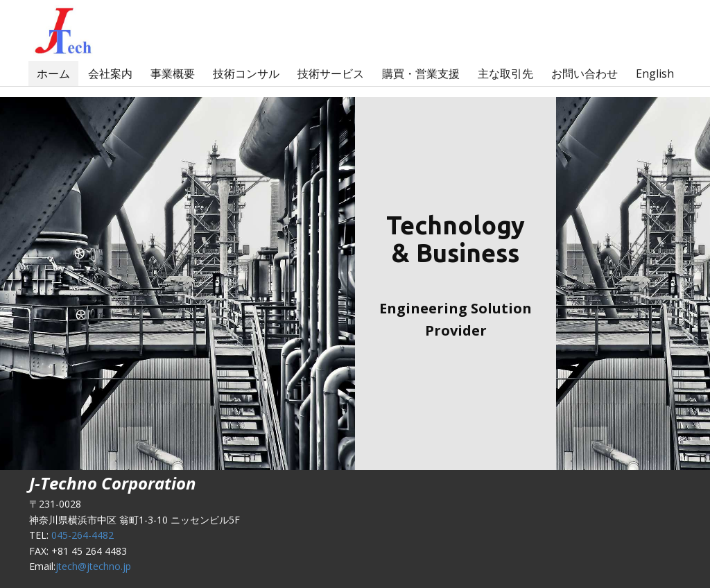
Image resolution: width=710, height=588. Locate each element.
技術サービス (331, 73)
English (655, 73)
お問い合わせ (585, 73)
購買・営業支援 (421, 73)
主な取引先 (505, 73)
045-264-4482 (83, 535)
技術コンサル (246, 73)
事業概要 (173, 73)
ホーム (53, 73)
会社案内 (110, 73)
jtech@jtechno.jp (93, 566)
